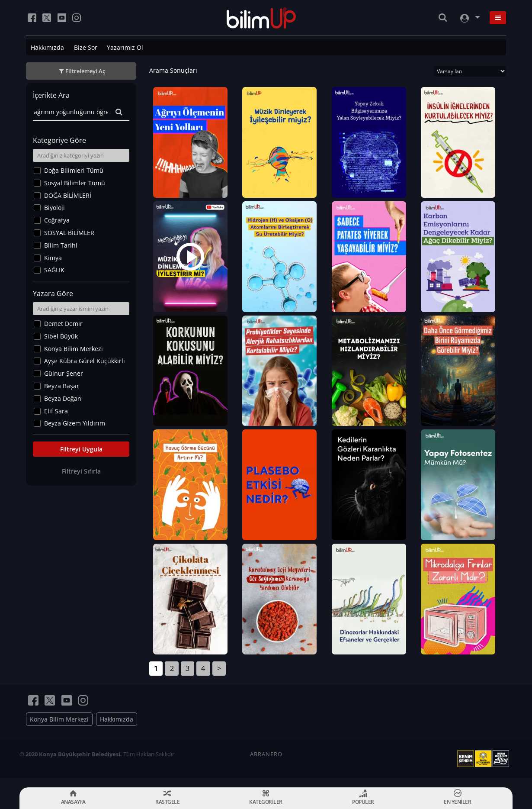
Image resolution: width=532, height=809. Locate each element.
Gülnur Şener (64, 373)
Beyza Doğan (63, 398)
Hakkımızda (47, 47)
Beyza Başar (62, 386)
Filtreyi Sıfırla (81, 471)
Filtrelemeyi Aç (85, 71)
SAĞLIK (54, 270)
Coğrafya (57, 220)
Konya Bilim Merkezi (74, 349)
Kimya (53, 258)
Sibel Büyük (61, 336)
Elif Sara (56, 411)
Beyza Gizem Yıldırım (75, 423)
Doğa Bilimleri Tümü (74, 170)
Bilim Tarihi (61, 245)
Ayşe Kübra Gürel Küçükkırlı (85, 361)
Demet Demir (63, 324)
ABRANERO (266, 764)
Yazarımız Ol (125, 47)
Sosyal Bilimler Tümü (75, 183)
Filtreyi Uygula (81, 449)
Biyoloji (54, 208)
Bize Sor (86, 47)
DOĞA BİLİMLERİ (68, 195)
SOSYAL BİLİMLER (69, 233)
